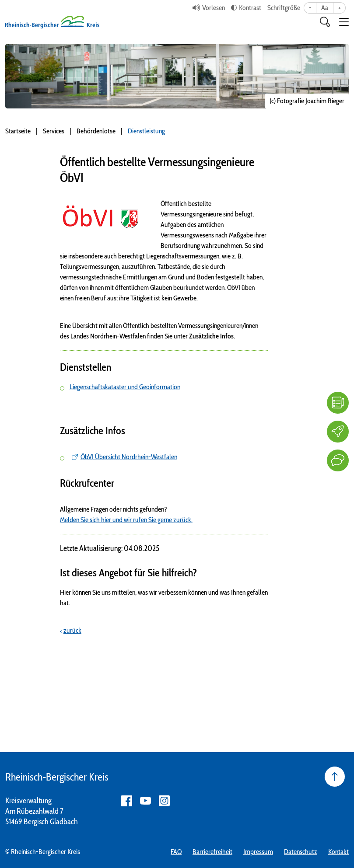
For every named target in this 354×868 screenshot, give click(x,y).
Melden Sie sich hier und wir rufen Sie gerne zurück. (126, 520)
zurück (72, 630)
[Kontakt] (338, 460)
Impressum (258, 852)
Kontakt (338, 852)
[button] (344, 22)
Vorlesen (214, 8)
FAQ (176, 852)
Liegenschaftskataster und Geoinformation (125, 387)
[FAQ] (338, 403)
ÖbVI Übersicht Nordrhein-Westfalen (129, 457)
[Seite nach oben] (335, 777)
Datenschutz (301, 852)
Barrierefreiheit (212, 852)
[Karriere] (338, 432)
